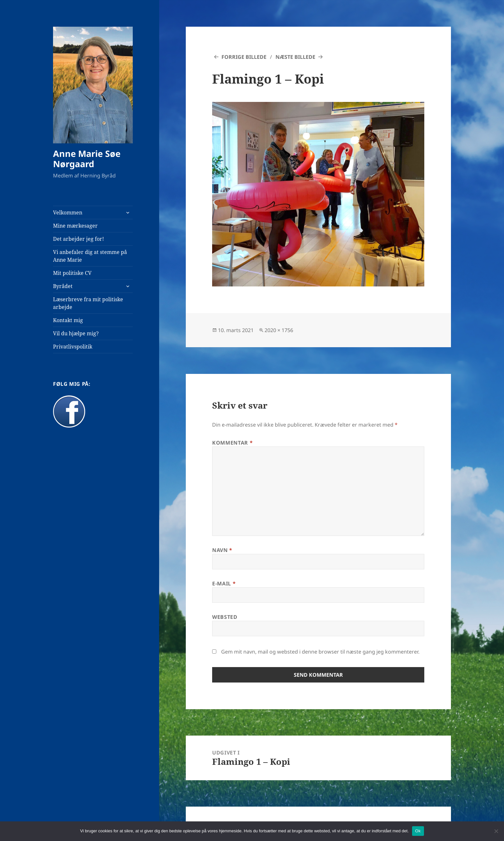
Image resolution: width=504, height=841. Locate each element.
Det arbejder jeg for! (78, 239)
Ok (418, 831)
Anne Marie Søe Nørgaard (87, 159)
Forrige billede (244, 57)
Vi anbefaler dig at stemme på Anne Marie (90, 256)
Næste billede (295, 57)
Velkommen (68, 213)
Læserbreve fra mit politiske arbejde (88, 303)
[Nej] (496, 831)
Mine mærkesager (75, 226)
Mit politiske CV (72, 273)
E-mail (224, 583)
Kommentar (232, 443)
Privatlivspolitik (73, 347)
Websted (225, 617)
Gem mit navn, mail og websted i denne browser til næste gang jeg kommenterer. (320, 652)
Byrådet (63, 286)
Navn (222, 550)
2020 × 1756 (279, 330)
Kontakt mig (68, 320)
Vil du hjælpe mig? (76, 333)
